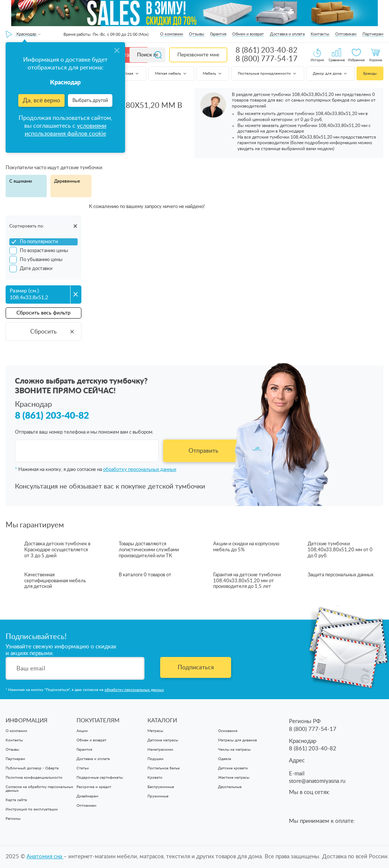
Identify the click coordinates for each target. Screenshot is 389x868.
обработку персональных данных (140, 470)
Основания (228, 731)
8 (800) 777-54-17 (267, 59)
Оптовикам (346, 34)
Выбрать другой (90, 101)
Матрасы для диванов (237, 740)
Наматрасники (160, 750)
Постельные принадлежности (267, 74)
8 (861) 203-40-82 (267, 50)
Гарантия (218, 34)
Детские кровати (233, 768)
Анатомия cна (45, 857)
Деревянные (67, 181)
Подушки (155, 759)
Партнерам (373, 34)
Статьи (83, 768)
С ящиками (21, 181)
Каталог (128, 55)
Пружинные (158, 796)
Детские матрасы (163, 740)
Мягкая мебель (171, 74)
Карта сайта (16, 800)
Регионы (13, 819)
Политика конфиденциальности (34, 778)
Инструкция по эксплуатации (32, 809)
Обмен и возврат (248, 34)
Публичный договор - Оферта (32, 768)
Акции (82, 731)
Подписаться (196, 667)
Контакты (320, 34)
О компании (172, 34)
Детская (129, 74)
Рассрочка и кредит (94, 787)
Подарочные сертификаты (100, 778)
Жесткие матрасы (234, 778)
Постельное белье (164, 768)
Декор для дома (330, 74)
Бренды (370, 74)
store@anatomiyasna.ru (317, 781)
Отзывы (197, 34)
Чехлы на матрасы (234, 750)
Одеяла (225, 759)
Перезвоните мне (198, 55)
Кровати (155, 778)
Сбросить (53, 332)
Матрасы (155, 731)
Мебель (213, 74)
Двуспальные (230, 787)
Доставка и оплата (287, 34)
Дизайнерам (87, 796)
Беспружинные (161, 787)
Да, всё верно (41, 100)
